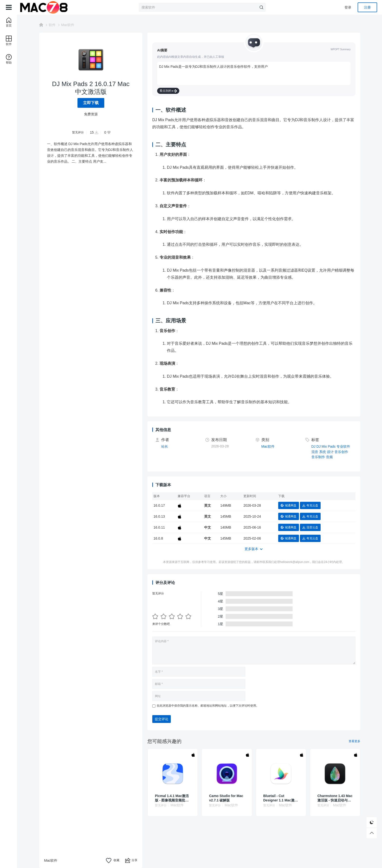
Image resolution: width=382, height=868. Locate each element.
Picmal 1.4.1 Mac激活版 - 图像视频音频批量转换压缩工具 (172, 798)
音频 (329, 457)
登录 (348, 7)
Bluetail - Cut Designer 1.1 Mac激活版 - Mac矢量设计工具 (281, 798)
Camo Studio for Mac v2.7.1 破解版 (226, 798)
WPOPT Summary (341, 49)
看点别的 (168, 91)
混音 (315, 452)
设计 (330, 452)
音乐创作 (341, 452)
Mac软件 (68, 25)
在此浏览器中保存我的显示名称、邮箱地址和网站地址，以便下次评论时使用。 (208, 706)
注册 (367, 7)
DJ (313, 446)
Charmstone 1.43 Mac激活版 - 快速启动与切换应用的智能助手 (335, 798)
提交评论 (162, 719)
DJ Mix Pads (326, 446)
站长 (165, 446)
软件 (52, 25)
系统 (323, 452)
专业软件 (343, 446)
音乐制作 (318, 457)
